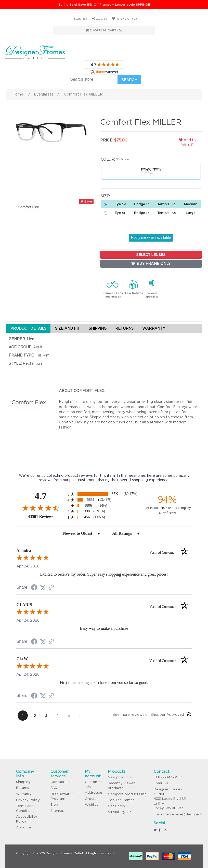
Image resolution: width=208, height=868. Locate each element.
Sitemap (57, 811)
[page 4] (57, 716)
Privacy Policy (28, 800)
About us (24, 827)
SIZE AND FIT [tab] (68, 328)
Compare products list (127, 794)
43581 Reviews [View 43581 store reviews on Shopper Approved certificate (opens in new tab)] (46, 516)
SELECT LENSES (151, 255)
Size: (105, 196)
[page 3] (46, 716)
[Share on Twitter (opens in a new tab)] (43, 588)
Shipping (23, 782)
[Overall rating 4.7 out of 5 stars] (41, 508)
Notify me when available (151, 237)
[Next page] (80, 716)
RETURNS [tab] (124, 328)
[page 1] (23, 716)
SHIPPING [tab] (98, 328)
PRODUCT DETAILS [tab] (28, 328)
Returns (23, 788)
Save (86, 201)
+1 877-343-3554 (168, 777)
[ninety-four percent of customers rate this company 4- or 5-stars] (167, 504)
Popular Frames (121, 800)
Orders (91, 799)
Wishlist (91, 805)
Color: (108, 159)
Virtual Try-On (120, 812)
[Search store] (92, 79)
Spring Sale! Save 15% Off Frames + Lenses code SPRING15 (105, 4)
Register (79, 19)
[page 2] (35, 716)
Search (129, 80)
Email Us (161, 783)
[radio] (104, 494)
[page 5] (69, 716)
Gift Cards (116, 806)
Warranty (24, 794)
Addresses (94, 793)
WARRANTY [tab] (154, 328)
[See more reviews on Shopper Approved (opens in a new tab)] (51, 588)
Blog (54, 805)
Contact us (60, 782)
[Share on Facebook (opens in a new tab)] (34, 588)
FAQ (54, 788)
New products (120, 777)
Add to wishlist (187, 142)
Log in (100, 19)
